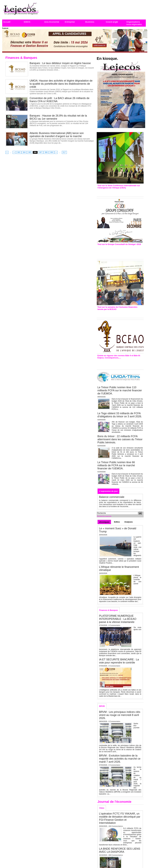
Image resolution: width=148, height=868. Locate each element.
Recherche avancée (104, 516)
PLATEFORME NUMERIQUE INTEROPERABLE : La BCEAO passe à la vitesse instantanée (118, 619)
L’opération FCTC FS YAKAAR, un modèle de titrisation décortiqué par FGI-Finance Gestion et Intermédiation (120, 818)
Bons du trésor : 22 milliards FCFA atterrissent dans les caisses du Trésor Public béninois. (120, 439)
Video (102, 808)
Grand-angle (112, 22)
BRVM (102, 706)
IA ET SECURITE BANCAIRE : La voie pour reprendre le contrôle (119, 661)
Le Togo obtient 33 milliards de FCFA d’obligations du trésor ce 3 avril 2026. (120, 415)
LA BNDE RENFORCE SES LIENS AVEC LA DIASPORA (120, 850)
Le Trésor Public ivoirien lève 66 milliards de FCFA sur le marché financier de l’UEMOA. (116, 465)
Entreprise (70, 22)
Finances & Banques (108, 610)
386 (35, 152)
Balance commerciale (112, 497)
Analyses (128, 522)
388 (46, 152)
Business (90, 22)
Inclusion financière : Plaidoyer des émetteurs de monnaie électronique (118, 313)
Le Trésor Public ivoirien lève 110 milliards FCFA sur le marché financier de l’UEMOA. (120, 390)
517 (64, 152)
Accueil (7, 22)
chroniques (104, 522)
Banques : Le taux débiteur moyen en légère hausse (60, 63)
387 (41, 152)
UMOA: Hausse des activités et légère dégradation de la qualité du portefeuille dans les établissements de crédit (61, 84)
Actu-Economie (52, 22)
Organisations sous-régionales (134, 23)
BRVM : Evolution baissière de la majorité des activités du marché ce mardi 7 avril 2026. (120, 759)
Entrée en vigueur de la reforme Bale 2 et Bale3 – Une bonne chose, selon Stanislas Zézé (120, 363)
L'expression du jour (108, 491)
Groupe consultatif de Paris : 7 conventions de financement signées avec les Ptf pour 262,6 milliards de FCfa (119, 251)
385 (30, 152)
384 (24, 152)
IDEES (27, 22)
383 (19, 152)
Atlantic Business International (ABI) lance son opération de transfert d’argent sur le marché (57, 135)
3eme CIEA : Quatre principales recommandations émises (116, 192)
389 (52, 152)
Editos (117, 522)
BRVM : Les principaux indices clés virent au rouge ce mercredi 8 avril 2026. (120, 715)
